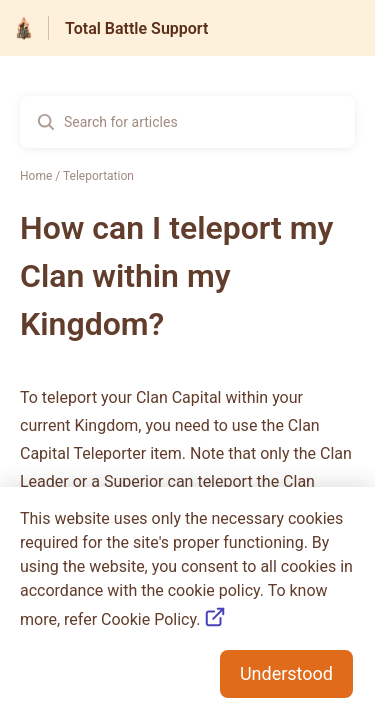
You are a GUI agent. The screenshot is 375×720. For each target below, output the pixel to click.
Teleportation (98, 176)
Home (36, 176)
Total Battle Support (136, 28)
